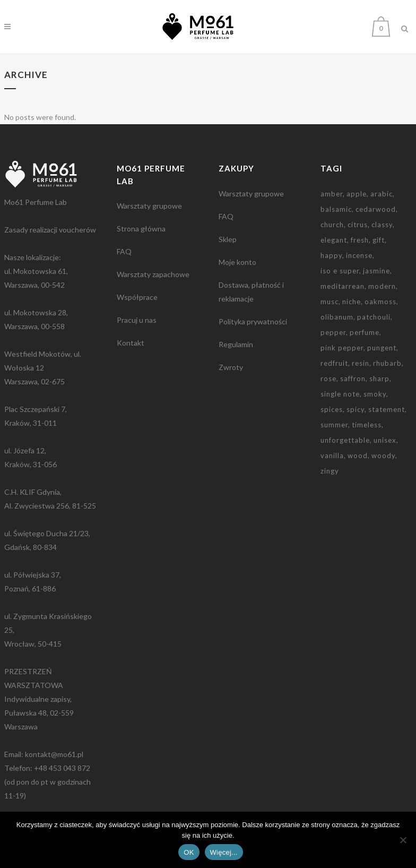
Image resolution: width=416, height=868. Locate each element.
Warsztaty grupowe (149, 206)
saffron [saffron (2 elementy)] (353, 379)
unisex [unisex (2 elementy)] (385, 440)
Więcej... (224, 852)
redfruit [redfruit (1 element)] (334, 363)
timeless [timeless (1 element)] (367, 425)
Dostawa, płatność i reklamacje (251, 292)
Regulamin (236, 344)
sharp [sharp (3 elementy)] (379, 379)
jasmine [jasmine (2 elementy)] (376, 271)
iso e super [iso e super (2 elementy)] (340, 271)
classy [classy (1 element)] (382, 225)
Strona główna (141, 229)
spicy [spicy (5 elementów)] (356, 409)
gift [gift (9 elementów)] (379, 240)
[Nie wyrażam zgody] (403, 840)
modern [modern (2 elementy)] (382, 286)
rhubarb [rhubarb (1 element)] (387, 363)
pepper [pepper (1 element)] (333, 332)
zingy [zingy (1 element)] (330, 471)
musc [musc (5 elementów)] (330, 302)
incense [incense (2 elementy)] (359, 255)
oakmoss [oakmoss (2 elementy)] (380, 302)
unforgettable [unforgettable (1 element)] (345, 440)
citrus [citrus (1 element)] (358, 225)
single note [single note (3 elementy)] (340, 394)
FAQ (124, 251)
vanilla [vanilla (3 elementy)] (332, 456)
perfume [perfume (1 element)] (365, 332)
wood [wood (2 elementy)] (358, 456)
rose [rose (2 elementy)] (328, 379)
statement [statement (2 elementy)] (387, 409)
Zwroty (231, 367)
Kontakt (131, 343)
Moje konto (237, 262)
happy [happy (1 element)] (331, 255)
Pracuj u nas (137, 320)
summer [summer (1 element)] (334, 425)
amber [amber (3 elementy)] (332, 194)
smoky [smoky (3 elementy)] (375, 394)
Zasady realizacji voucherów (50, 230)
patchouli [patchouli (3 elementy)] (374, 317)
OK (189, 852)
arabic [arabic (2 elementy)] (382, 194)
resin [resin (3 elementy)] (361, 363)
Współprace (137, 297)
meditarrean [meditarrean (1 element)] (343, 286)
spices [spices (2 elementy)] (332, 409)
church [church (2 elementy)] (332, 225)
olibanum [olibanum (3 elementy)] (337, 317)
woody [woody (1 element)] (383, 456)
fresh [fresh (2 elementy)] (360, 240)
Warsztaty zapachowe (153, 274)
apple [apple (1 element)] (357, 194)
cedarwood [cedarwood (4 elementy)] (376, 209)
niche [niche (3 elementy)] (352, 302)
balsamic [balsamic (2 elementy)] (336, 209)
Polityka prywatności (253, 321)
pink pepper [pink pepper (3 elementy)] (342, 348)
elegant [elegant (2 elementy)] (334, 240)
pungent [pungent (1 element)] (382, 348)
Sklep (228, 239)
